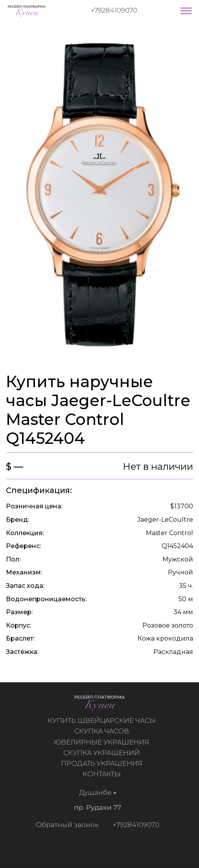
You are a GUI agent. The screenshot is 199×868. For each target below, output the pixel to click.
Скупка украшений (103, 753)
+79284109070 (114, 10)
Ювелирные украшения (103, 742)
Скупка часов (104, 731)
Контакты (104, 774)
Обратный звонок (65, 825)
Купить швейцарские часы (104, 720)
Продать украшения (104, 763)
